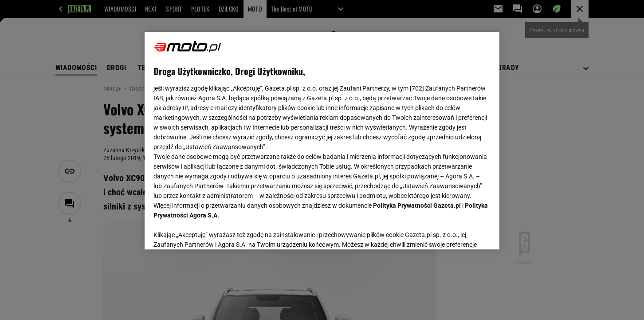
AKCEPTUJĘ (461, 232)
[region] (322, 141)
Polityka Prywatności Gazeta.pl (417, 205)
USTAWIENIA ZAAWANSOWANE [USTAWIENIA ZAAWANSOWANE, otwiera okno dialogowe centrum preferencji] (211, 232)
